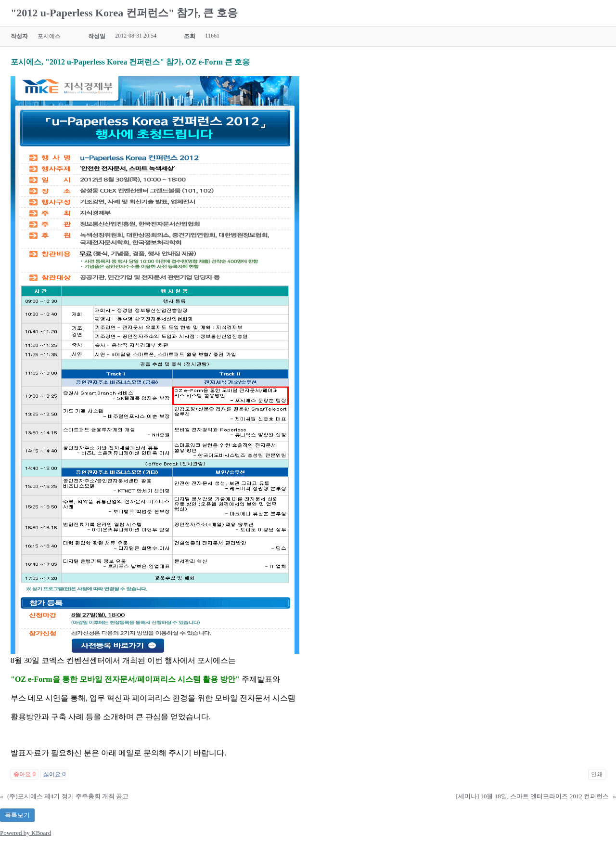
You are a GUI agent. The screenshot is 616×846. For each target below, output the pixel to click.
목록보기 (17, 815)
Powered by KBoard (26, 833)
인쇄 (597, 774)
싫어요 (54, 774)
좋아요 (25, 774)
